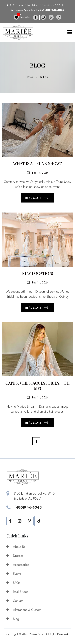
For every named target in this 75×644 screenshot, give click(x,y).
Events (14, 574)
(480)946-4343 (54, 10)
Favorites (22, 17)
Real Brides (17, 592)
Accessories (18, 565)
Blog (13, 619)
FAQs (13, 583)
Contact (15, 601)
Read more (33, 198)
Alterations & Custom (24, 610)
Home (30, 77)
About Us (16, 547)
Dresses (15, 556)
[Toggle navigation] (70, 32)
